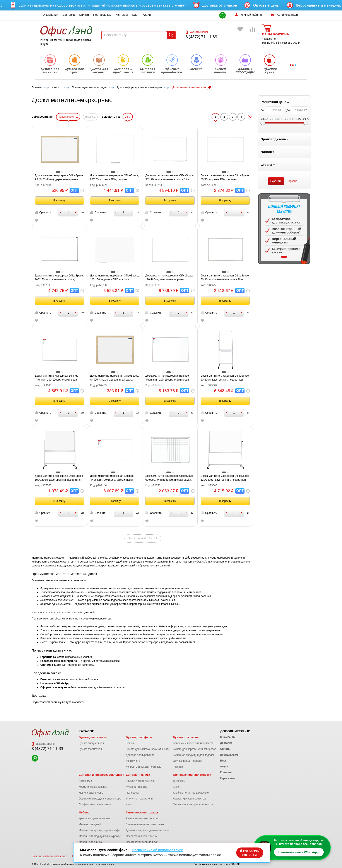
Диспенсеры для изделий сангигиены (149, 830)
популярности (125, 117)
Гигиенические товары (142, 812)
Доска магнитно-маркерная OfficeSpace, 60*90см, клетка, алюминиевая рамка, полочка (226, 478)
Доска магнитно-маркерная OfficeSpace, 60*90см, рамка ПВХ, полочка (282, 177)
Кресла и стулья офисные (95, 818)
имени (147, 117)
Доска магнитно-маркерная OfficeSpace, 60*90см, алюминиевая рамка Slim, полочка (282, 278)
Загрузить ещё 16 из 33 (199, 539)
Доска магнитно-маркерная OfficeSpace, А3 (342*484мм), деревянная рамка (116, 177)
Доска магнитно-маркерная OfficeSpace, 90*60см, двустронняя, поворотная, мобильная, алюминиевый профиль (282, 378)
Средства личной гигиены (142, 836)
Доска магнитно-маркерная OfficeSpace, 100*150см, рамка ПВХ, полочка (171, 278)
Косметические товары (93, 787)
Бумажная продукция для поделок (194, 755)
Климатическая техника (140, 781)
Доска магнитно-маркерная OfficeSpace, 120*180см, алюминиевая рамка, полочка (226, 278)
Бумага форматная (90, 749)
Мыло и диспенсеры (91, 793)
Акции (147, 15)
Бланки (130, 743)
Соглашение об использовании (158, 850)
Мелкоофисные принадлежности (193, 805)
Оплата (84, 15)
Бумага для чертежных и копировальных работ (202, 749)
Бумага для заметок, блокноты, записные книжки (155, 749)
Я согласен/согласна (250, 853)
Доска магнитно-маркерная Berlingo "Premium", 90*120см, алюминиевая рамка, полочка (113, 378)
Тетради (178, 767)
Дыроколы (179, 781)
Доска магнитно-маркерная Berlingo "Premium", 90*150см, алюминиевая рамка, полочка (168, 478)
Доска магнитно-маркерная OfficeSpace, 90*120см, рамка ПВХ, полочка (171, 177)
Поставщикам (102, 15)
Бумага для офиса (139, 737)
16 (184, 117)
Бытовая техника (138, 775)
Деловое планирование (140, 755)
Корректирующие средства (189, 799)
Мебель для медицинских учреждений (102, 836)
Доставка (69, 15)
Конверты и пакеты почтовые (144, 767)
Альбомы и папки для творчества (193, 743)
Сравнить (99, 212)
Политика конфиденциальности (49, 856)
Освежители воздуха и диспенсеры (100, 799)
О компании (50, 15)
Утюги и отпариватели (139, 799)
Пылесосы (132, 793)
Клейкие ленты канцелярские (191, 793)
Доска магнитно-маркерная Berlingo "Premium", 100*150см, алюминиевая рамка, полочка (224, 378)
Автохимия (85, 781)
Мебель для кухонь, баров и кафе (99, 830)
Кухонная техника (137, 787)
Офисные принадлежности (192, 775)
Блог (135, 15)
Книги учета (133, 761)
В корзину (116, 201)
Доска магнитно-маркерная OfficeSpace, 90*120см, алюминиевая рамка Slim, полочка (226, 178)
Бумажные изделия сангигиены (145, 824)
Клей (176, 787)
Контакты (122, 15)
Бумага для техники (93, 737)
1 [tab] (58, 257)
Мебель (84, 812)
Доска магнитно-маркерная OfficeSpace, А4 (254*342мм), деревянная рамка (171, 378)
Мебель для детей (90, 824)
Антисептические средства (142, 818)
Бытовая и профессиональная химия (105, 775)
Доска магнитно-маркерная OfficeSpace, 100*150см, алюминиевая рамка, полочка (116, 278)
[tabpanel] (58, 229)
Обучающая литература (188, 761)
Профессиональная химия (95, 805)
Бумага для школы (186, 737)
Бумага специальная (91, 743)
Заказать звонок (197, 32)
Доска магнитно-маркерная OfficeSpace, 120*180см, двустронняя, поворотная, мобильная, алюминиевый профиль (282, 478)
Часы (129, 805)
